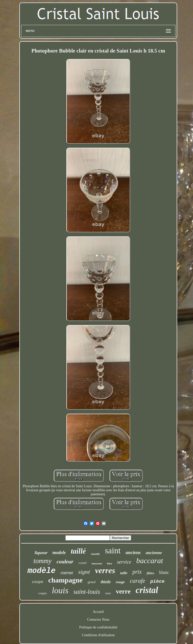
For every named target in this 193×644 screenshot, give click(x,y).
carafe (138, 581)
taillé (78, 551)
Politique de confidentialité (98, 627)
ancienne (154, 553)
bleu (110, 563)
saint (113, 551)
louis (60, 590)
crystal (83, 563)
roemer (67, 573)
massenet (97, 563)
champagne (65, 580)
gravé (92, 582)
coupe (38, 582)
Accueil (98, 612)
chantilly (95, 554)
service (124, 562)
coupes (43, 593)
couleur (65, 562)
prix (137, 572)
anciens (133, 552)
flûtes (151, 573)
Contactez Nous (98, 620)
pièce (157, 581)
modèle (41, 571)
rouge (120, 582)
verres (105, 570)
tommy (42, 561)
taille (124, 573)
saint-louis (87, 592)
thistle (106, 582)
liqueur (41, 553)
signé (84, 572)
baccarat (150, 560)
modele (59, 553)
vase (108, 593)
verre (123, 591)
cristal (147, 590)
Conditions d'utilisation (98, 635)
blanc (164, 572)
